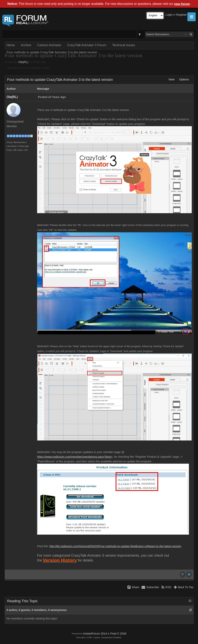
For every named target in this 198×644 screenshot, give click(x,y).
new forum (182, 4)
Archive (26, 45)
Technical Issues (123, 45)
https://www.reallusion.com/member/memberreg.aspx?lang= (75, 457)
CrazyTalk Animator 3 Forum (87, 45)
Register (181, 15)
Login (169, 15)
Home (11, 45)
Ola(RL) (23, 62)
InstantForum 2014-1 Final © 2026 (105, 634)
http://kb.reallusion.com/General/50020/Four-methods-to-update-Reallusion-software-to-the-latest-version (115, 546)
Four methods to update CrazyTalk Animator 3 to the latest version (52, 52)
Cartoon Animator (49, 45)
